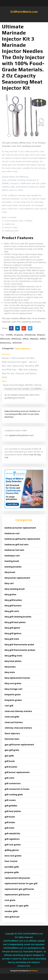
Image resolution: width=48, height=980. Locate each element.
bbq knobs (10, 667)
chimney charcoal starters (18, 728)
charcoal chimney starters (18, 711)
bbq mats (10, 672)
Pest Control (11, 861)
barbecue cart (12, 533)
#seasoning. (6, 343)
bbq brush (10, 572)
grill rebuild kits (12, 834)
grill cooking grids (14, 795)
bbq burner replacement (17, 578)
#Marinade (5, 339)
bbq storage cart (14, 689)
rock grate (10, 900)
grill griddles (11, 806)
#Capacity (19, 335)
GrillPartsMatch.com (24, 12)
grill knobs (10, 822)
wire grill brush (12, 917)
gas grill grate (12, 750)
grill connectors (13, 783)
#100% (9, 335)
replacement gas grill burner (19, 889)
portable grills (12, 867)
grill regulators (12, 839)
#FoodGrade (30, 335)
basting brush (12, 561)
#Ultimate (17, 343)
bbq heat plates (13, 661)
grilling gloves (12, 850)
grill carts (9, 778)
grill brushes (11, 767)
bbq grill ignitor (12, 628)
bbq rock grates (13, 683)
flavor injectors (23, 349)
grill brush (10, 761)
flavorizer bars (12, 739)
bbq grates (10, 595)
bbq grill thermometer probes (20, 650)
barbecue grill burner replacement (22, 539)
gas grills (9, 756)
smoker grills (11, 911)
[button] (24, 21)
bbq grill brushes (13, 600)
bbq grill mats (12, 639)
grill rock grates (13, 845)
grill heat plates (13, 811)
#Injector (41, 335)
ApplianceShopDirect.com (21, 435)
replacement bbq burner (17, 878)
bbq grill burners (13, 606)
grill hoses (10, 817)
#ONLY (43, 339)
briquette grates (13, 700)
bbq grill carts (12, 611)
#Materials (16, 339)
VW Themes (33, 971)
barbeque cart (12, 556)
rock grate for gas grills (17, 906)
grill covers (10, 800)
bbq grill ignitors (13, 633)
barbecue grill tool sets (17, 545)
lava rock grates (13, 856)
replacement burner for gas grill (21, 883)
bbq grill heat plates (15, 622)
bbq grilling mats (13, 656)
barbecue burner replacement (20, 528)
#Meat (26, 339)
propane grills (12, 872)
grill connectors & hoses (17, 789)
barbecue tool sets (14, 550)
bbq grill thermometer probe (19, 645)
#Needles (34, 339)
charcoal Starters (14, 722)
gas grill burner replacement (19, 745)
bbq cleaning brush (15, 589)
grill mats (9, 828)
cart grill (9, 706)
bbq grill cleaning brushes (18, 617)
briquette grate (13, 695)
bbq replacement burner (17, 678)
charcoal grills (12, 717)
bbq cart (9, 583)
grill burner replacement (17, 772)
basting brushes (13, 567)
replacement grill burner (17, 895)
